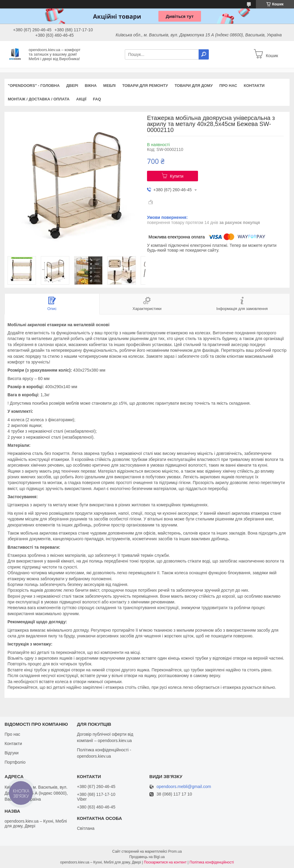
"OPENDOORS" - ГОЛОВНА (34, 86)
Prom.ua (175, 851)
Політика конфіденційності (212, 862)
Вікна (91, 86)
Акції (81, 99)
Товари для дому (194, 86)
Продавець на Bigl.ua (147, 857)
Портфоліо (15, 762)
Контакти (254, 86)
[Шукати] (204, 54)
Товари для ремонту (145, 86)
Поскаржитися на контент (165, 862)
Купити (177, 176)
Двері (72, 86)
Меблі (109, 86)
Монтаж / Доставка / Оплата (39, 99)
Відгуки (12, 753)
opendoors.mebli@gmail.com (184, 787)
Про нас (228, 86)
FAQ (97, 99)
